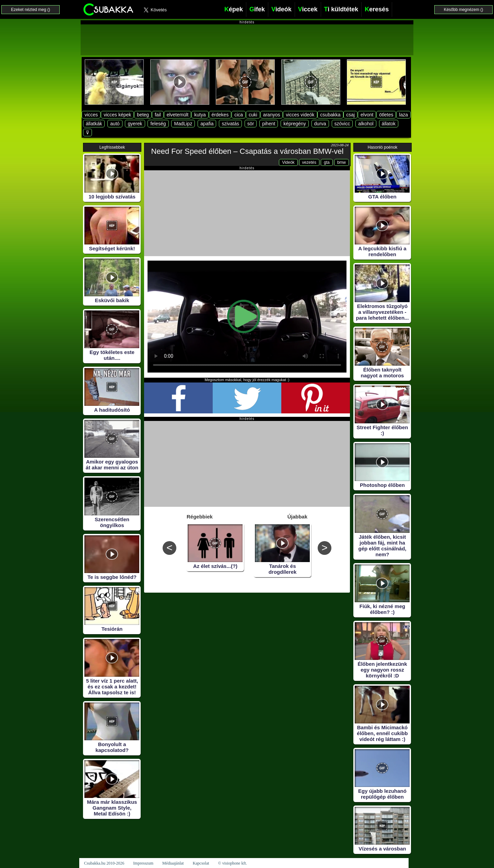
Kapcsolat (201, 863)
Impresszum (143, 863)
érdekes (220, 115)
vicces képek (117, 115)
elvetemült (178, 115)
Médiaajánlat (173, 863)
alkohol (366, 124)
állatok (389, 124)
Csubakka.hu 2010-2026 (104, 863)
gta (327, 162)
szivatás (230, 124)
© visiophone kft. (233, 863)
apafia (207, 124)
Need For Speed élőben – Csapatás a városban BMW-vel (248, 151)
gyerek (135, 124)
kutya (200, 115)
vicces (91, 115)
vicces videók (300, 115)
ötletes (386, 115)
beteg (143, 115)
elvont (367, 115)
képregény (295, 124)
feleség (158, 124)
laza (403, 115)
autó (115, 124)
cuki (253, 115)
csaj (350, 115)
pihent (269, 124)
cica (239, 115)
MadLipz (183, 124)
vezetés (309, 162)
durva (320, 124)
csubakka (330, 115)
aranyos (272, 115)
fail (158, 115)
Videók (288, 162)
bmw (342, 162)
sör (251, 124)
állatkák (94, 124)
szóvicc (342, 124)
